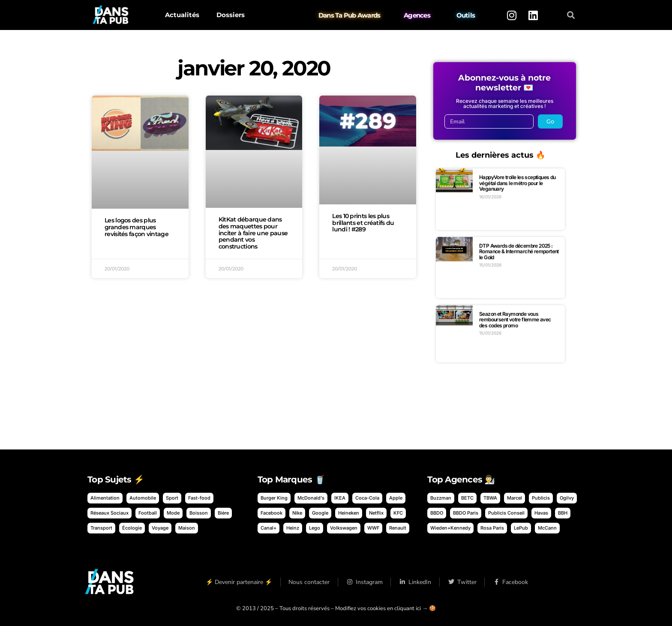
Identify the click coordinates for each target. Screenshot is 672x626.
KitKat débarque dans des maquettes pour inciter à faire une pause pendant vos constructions (253, 233)
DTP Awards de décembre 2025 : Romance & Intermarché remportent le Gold (519, 252)
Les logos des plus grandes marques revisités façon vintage (136, 227)
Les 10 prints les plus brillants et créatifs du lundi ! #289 (363, 223)
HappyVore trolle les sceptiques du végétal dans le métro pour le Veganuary (517, 183)
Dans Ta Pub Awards (349, 15)
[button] (571, 15)
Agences (417, 15)
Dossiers (231, 15)
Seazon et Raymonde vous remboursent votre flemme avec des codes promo (515, 320)
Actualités (182, 15)
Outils (466, 15)
